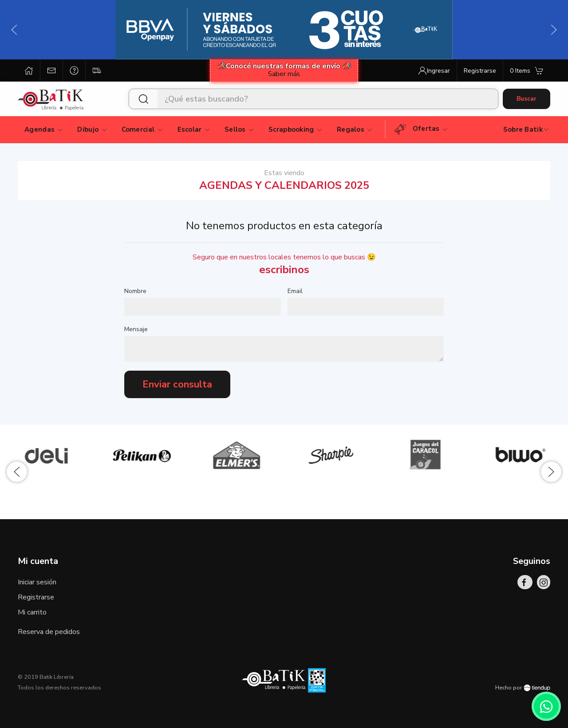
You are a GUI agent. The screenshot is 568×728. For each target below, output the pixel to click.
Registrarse (36, 597)
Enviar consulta (177, 384)
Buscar (527, 99)
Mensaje (136, 329)
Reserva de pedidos (49, 632)
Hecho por (523, 688)
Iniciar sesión (37, 582)
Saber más (284, 74)
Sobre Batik (527, 129)
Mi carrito (32, 612)
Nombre (135, 291)
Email (295, 291)
